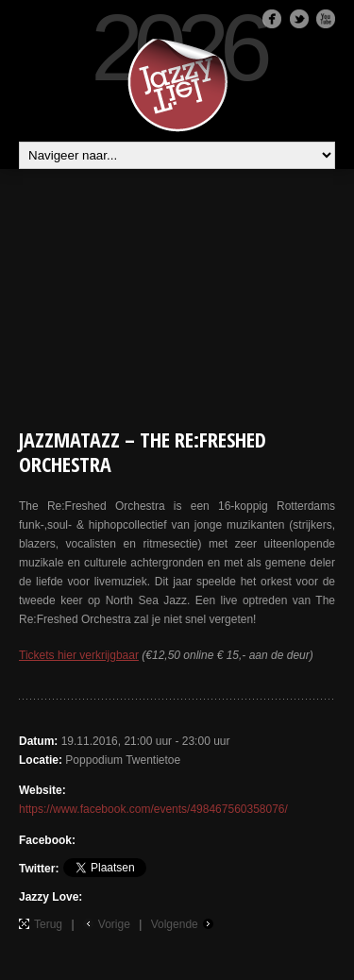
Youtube (326, 19)
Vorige (114, 924)
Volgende (175, 924)
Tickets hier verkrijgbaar (79, 655)
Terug (48, 924)
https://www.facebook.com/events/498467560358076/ (153, 809)
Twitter (299, 19)
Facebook (272, 19)
